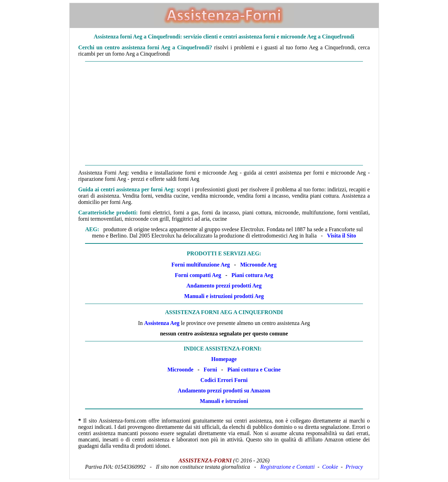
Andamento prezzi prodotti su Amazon (224, 391)
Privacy (354, 467)
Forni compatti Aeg (198, 275)
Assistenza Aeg (162, 323)
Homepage (224, 359)
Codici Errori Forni (224, 380)
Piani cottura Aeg (252, 275)
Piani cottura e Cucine (254, 370)
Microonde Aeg (258, 265)
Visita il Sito (341, 236)
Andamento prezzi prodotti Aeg (224, 286)
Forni (210, 370)
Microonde (180, 370)
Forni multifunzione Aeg (201, 265)
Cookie (330, 467)
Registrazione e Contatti (288, 467)
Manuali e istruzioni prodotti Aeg (224, 296)
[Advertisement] (224, 113)
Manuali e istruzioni (224, 401)
